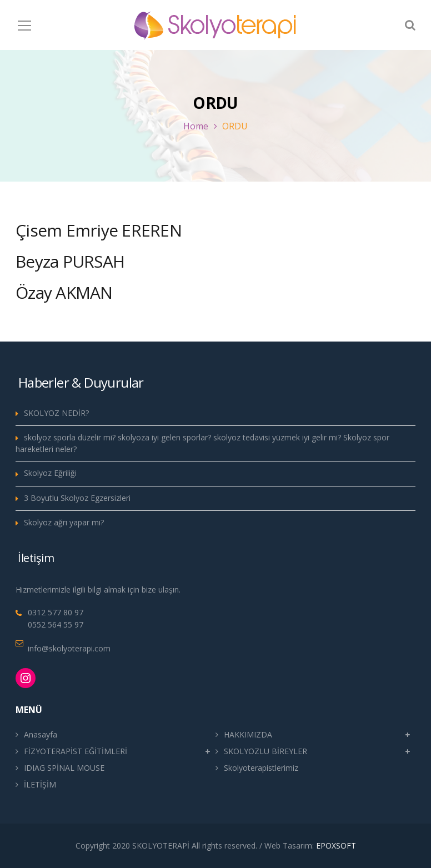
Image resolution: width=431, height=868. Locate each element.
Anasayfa (41, 734)
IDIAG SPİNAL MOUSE (64, 768)
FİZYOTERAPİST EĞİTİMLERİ (76, 751)
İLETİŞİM (40, 784)
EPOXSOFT (336, 846)
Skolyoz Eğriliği (50, 473)
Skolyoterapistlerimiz (261, 768)
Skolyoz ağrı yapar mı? (64, 522)
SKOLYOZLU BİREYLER (265, 751)
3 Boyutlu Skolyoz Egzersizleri (77, 498)
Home (196, 126)
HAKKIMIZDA (248, 734)
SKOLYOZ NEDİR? (56, 413)
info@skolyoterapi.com (69, 648)
